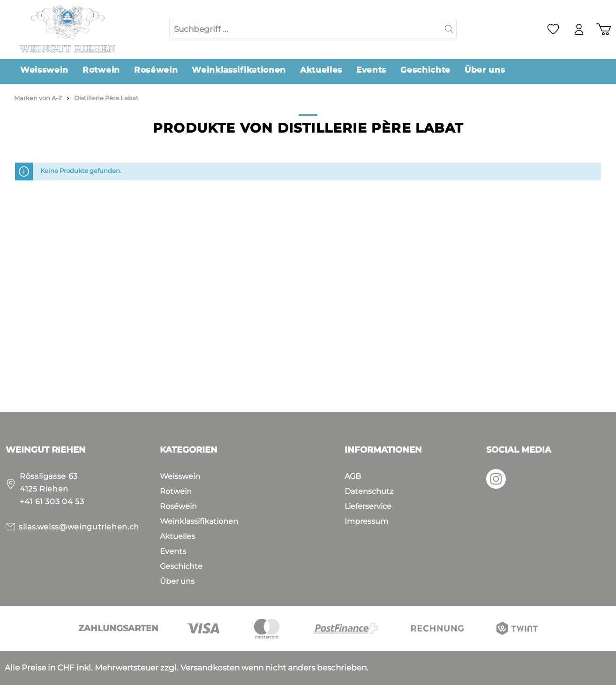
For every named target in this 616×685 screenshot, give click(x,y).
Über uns (177, 581)
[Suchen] (449, 29)
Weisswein (180, 476)
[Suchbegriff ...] (306, 29)
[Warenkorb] (604, 29)
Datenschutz (369, 491)
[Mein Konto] (579, 29)
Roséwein (178, 506)
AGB (353, 476)
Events (173, 551)
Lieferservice (368, 506)
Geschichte (181, 566)
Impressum (366, 521)
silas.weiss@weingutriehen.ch (79, 527)
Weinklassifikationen (199, 521)
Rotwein (176, 491)
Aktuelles (177, 536)
